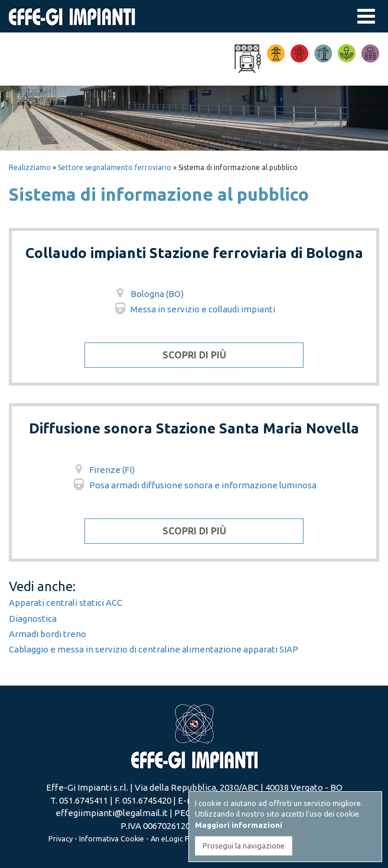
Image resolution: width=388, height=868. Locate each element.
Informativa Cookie (112, 838)
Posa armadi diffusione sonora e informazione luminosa (194, 485)
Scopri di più (194, 355)
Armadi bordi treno (48, 634)
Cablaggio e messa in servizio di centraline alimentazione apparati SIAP (154, 649)
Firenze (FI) (103, 470)
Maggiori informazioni (239, 825)
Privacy (61, 838)
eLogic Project (185, 838)
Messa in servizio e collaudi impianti (194, 309)
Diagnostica (33, 619)
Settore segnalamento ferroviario (115, 167)
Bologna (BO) (148, 294)
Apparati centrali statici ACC (66, 603)
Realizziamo (30, 167)
